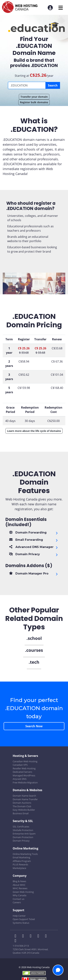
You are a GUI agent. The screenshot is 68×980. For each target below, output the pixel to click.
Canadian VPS (20, 765)
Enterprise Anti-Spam (24, 834)
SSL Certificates (21, 827)
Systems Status (21, 923)
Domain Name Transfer (25, 799)
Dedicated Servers (22, 772)
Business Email (21, 813)
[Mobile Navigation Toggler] (61, 8)
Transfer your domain (34, 97)
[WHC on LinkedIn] (32, 936)
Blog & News (19, 881)
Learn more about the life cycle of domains (34, 431)
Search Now (34, 726)
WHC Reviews (20, 888)
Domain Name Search (24, 796)
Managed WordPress (24, 775)
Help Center (19, 916)
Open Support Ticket (24, 919)
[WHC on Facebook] (17, 936)
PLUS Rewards (20, 864)
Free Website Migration (25, 782)
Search (53, 85)
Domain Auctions (22, 803)
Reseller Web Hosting (24, 768)
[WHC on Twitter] (24, 936)
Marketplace (19, 868)
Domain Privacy (21, 841)
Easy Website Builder (24, 810)
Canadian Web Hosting (25, 761)
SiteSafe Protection (23, 830)
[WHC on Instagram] (39, 936)
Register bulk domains (34, 102)
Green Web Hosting (23, 892)
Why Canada (19, 895)
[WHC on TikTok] (16, 941)
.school (34, 638)
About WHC (19, 885)
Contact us (18, 899)
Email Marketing (21, 857)
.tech (34, 662)
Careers (17, 902)
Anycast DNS (20, 779)
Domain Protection (23, 837)
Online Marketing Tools (25, 854)
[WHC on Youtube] (47, 936)
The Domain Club (22, 806)
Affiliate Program (22, 861)
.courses (34, 650)
